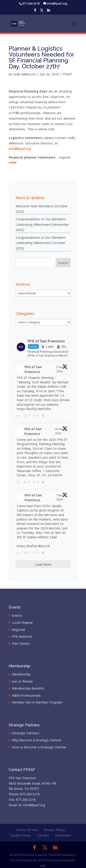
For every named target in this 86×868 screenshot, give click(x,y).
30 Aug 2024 (60, 431)
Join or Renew (22, 681)
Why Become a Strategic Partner (37, 740)
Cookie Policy (21, 835)
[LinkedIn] (48, 12)
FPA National (22, 636)
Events (17, 615)
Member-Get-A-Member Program (37, 702)
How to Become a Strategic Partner (39, 747)
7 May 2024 (60, 497)
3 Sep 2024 (60, 369)
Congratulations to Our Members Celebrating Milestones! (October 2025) (41, 243)
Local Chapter (22, 623)
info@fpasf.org (20, 149)
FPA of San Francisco (33, 369)
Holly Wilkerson (24, 74)
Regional (18, 630)
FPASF (67, 74)
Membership (21, 674)
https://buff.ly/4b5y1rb (33, 546)
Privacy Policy (54, 830)
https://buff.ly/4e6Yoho (34, 409)
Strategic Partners (26, 733)
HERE (13, 163)
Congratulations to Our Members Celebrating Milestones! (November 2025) (42, 225)
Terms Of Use (27, 830)
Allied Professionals (26, 695)
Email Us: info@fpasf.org (27, 805)
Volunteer (63, 835)
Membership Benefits (28, 688)
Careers (43, 835)
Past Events (21, 643)
